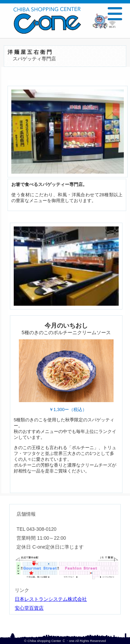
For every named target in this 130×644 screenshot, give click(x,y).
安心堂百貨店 (29, 609)
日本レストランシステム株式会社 (51, 600)
